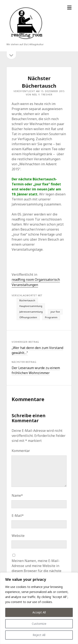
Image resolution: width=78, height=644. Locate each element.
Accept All (39, 612)
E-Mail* (18, 516)
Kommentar (21, 451)
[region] (39, 608)
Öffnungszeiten (28, 317)
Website (18, 536)
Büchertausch (27, 300)
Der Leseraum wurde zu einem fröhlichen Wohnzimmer (36, 370)
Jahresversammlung (31, 312)
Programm (51, 317)
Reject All (39, 635)
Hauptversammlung (31, 306)
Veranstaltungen (25, 285)
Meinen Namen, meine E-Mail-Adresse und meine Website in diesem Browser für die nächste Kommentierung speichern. (37, 568)
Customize (39, 624)
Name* (17, 495)
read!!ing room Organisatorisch (36, 280)
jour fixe (55, 312)
